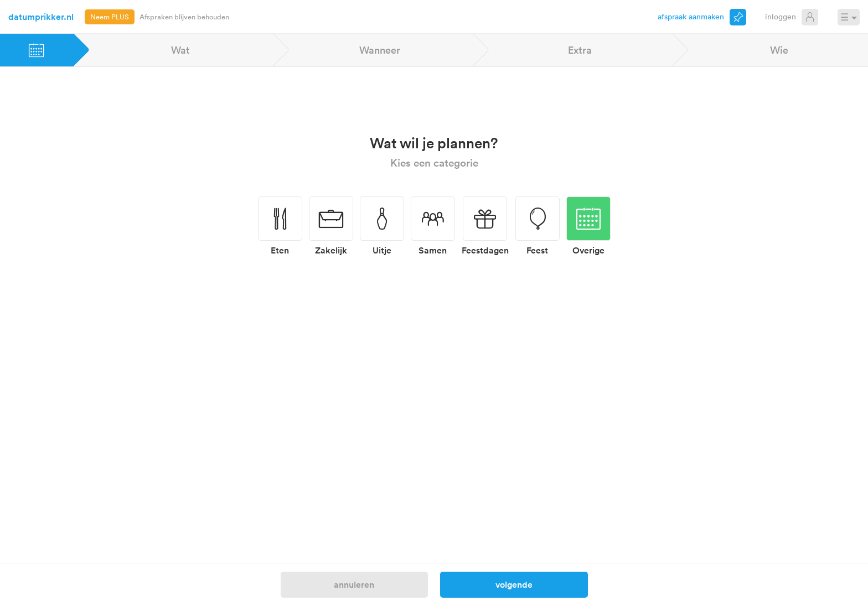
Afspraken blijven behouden (184, 17)
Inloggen (781, 16)
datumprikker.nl (41, 17)
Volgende (514, 584)
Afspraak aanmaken (691, 16)
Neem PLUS (110, 17)
